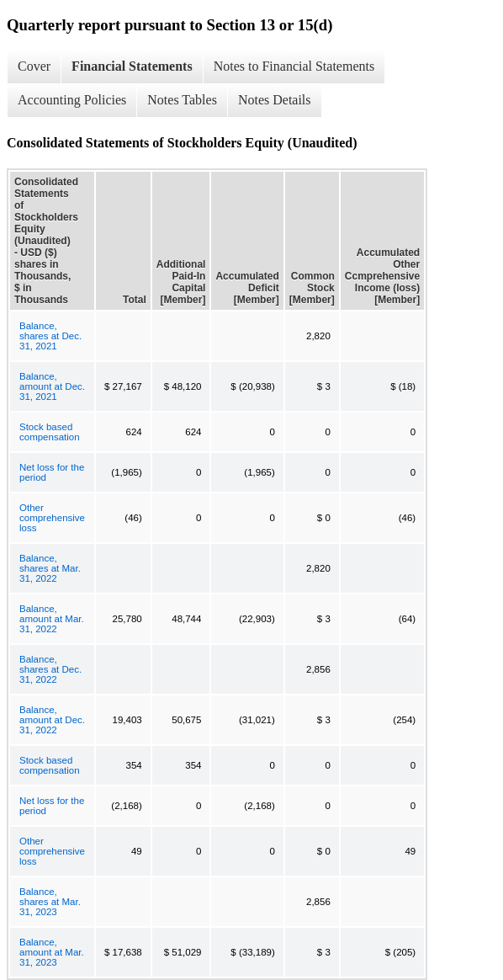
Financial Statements (132, 66)
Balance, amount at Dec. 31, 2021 (52, 386)
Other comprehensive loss (52, 518)
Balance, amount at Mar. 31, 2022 (52, 619)
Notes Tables (182, 100)
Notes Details (275, 100)
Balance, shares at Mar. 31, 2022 (50, 568)
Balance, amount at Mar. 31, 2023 (52, 952)
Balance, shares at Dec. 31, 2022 (50, 669)
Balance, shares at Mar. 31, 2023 (50, 902)
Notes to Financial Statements (294, 66)
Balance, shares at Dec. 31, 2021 (50, 336)
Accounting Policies (72, 100)
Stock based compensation (50, 432)
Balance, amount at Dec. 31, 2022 (52, 720)
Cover (34, 66)
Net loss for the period (52, 472)
